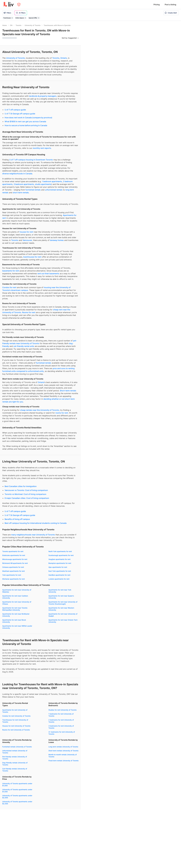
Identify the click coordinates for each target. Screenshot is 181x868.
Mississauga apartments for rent (15, 559)
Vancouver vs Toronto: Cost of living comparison (26, 490)
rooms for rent (62, 413)
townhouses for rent (32, 257)
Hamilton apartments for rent (59, 575)
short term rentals (21, 193)
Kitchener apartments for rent (14, 579)
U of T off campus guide (15, 110)
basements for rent (11, 271)
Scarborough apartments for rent (61, 555)
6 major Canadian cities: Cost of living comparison (27, 498)
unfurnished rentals (54, 190)
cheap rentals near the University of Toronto (40, 410)
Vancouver (27, 240)
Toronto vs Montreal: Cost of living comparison (25, 494)
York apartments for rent (12, 575)
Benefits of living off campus (17, 519)
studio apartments (43, 184)
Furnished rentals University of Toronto (17, 747)
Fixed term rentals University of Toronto (63, 761)
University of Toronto (16, 58)
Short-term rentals (68, 391)
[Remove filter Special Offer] (39, 18)
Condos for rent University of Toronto (16, 716)
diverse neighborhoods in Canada (17, 174)
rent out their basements (48, 274)
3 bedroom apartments (24, 184)
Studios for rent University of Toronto (63, 710)
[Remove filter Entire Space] (25, 18)
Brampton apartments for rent (60, 563)
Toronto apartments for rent (13, 551)
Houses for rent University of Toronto (16, 726)
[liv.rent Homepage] (9, 5)
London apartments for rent (59, 579)
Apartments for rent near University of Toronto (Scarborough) (63, 603)
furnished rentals (33, 190)
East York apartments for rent (60, 571)
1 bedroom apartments (52, 181)
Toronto (56, 58)
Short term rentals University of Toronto (63, 751)
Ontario (64, 58)
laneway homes (57, 240)
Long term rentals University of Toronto (63, 747)
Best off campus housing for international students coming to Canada (36, 523)
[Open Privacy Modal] (19, 5)
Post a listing (170, 5)
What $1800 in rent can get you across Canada (25, 121)
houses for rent (26, 232)
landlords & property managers (43, 96)
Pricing (157, 5)
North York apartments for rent (60, 551)
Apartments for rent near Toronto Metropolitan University (15, 609)
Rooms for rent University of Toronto (16, 730)
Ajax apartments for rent (58, 567)
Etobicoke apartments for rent (14, 555)
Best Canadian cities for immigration (21, 486)
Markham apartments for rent (14, 571)
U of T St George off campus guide (20, 114)
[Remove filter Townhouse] (12, 18)
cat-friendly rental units (24, 346)
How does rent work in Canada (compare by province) (28, 118)
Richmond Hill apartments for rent (15, 563)
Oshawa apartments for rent (13, 567)
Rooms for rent (29, 312)
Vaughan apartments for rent (59, 559)
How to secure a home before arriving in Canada (26, 125)
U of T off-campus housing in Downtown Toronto (31, 160)
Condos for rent (9, 287)
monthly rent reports (42, 148)
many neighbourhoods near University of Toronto (33, 535)
